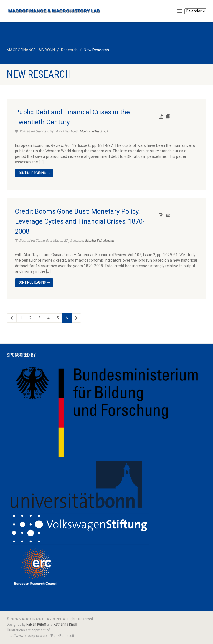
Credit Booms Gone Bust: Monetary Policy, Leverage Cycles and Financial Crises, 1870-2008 (80, 221)
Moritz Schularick (94, 131)
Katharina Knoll (65, 625)
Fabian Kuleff (36, 625)
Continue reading (34, 173)
